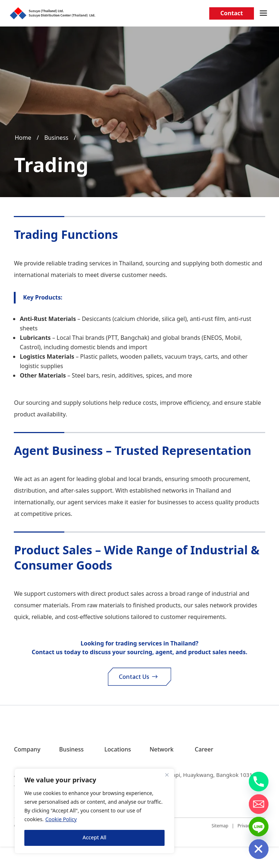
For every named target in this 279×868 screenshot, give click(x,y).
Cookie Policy (61, 820)
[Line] (259, 827)
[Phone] (259, 782)
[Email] (259, 804)
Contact (231, 13)
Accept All (94, 838)
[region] (94, 811)
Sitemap (220, 847)
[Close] (167, 775)
